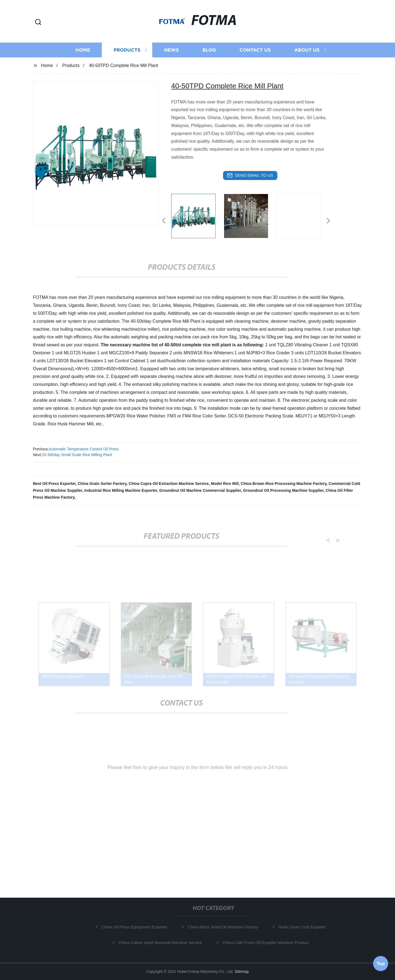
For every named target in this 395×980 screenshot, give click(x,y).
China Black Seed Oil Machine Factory (225, 927)
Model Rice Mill (225, 484)
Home (83, 51)
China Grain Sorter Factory (102, 484)
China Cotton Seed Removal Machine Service (162, 943)
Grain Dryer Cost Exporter (304, 927)
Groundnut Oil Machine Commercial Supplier (200, 490)
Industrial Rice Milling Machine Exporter (121, 490)
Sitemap (242, 971)
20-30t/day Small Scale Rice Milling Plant (77, 455)
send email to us (250, 175)
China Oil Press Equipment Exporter (136, 927)
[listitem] (198, 218)
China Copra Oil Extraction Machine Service (169, 484)
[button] (38, 22)
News (171, 51)
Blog (209, 51)
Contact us (255, 51)
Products (127, 51)
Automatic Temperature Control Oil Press (84, 449)
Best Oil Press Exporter (54, 484)
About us (307, 51)
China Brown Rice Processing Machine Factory (284, 484)
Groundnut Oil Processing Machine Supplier (283, 490)
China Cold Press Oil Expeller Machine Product (267, 943)
